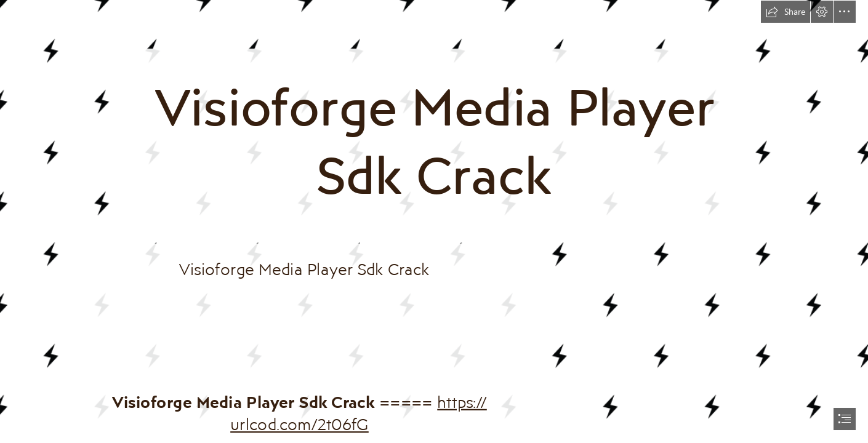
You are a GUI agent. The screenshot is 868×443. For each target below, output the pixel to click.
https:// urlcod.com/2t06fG (359, 413)
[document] (434, 221)
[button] (786, 12)
